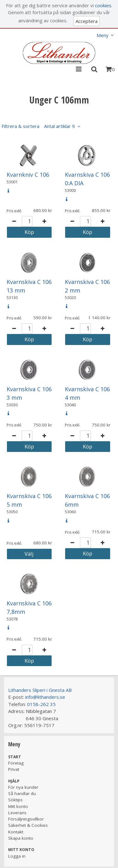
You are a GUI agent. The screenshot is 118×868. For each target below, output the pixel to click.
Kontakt (16, 832)
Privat (14, 769)
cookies (103, 5)
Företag (16, 763)
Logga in (17, 856)
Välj (29, 554)
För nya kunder (23, 787)
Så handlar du (22, 793)
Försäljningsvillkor (26, 819)
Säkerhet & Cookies (28, 825)
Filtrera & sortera (38, 126)
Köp (29, 232)
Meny (103, 35)
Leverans (17, 813)
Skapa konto (21, 838)
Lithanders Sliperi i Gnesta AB (40, 690)
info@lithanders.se (45, 697)
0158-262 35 (41, 704)
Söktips (15, 800)
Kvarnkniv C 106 (28, 175)
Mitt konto (18, 806)
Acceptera (87, 21)
